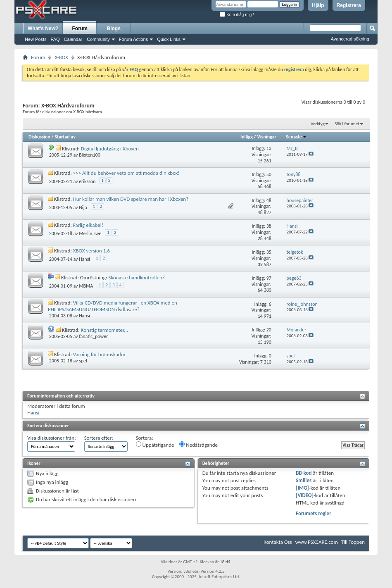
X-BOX (61, 57)
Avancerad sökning (350, 39)
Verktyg (318, 124)
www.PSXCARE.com (317, 542)
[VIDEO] (305, 495)
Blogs (114, 29)
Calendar (73, 39)
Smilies (304, 480)
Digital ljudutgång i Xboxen (110, 149)
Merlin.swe (90, 233)
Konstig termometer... (105, 330)
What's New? (43, 29)
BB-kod (304, 473)
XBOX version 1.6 (91, 251)
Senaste (296, 137)
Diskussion (39, 137)
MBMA (86, 286)
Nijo (83, 207)
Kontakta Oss (278, 542)
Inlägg (247, 137)
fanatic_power (93, 336)
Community (98, 39)
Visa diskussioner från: (52, 438)
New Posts (36, 39)
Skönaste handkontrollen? (137, 277)
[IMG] (302, 488)
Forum (80, 29)
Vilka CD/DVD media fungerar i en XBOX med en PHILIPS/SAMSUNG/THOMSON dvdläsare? (113, 306)
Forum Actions (133, 39)
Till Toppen (353, 542)
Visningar (267, 137)
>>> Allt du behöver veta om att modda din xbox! (126, 173)
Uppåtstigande (155, 445)
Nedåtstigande (198, 445)
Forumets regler (314, 513)
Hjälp (318, 5)
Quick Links (169, 39)
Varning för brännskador (99, 354)
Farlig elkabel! (88, 225)
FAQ (55, 39)
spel (83, 361)
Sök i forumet (347, 124)
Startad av (65, 137)
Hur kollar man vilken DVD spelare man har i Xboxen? (131, 199)
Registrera (349, 5)
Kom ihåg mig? (237, 15)
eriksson (87, 181)
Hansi (84, 259)
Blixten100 (90, 155)
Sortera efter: (99, 438)
